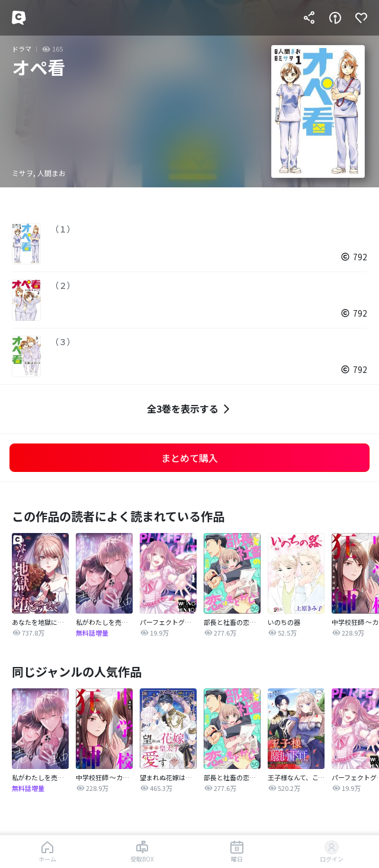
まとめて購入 (189, 458)
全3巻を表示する (190, 409)
